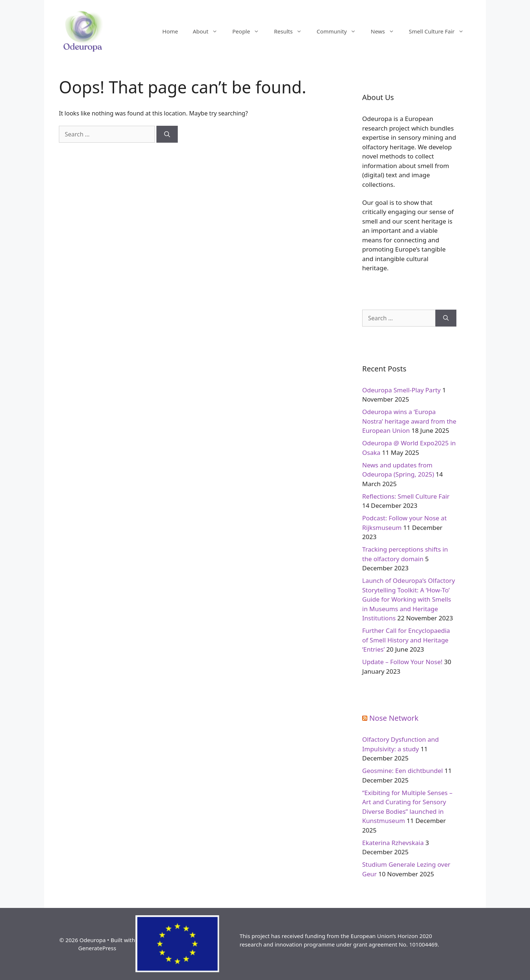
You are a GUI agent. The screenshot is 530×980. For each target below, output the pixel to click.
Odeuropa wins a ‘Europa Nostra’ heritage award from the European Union (409, 421)
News (386, 31)
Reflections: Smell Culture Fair (406, 496)
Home (170, 31)
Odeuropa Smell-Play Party (401, 390)
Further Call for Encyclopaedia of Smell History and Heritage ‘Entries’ (406, 640)
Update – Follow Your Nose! (402, 662)
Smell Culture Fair (440, 31)
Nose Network (394, 718)
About (209, 31)
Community (340, 31)
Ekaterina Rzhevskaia (393, 843)
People (249, 31)
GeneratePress (97, 948)
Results (291, 31)
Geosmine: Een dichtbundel (402, 771)
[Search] (167, 134)
